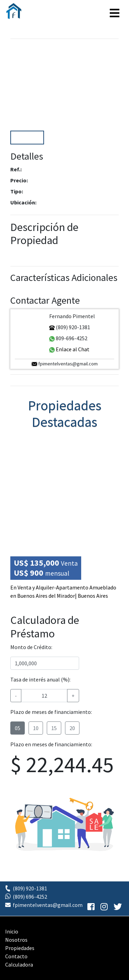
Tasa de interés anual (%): (40, 679)
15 (54, 728)
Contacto (16, 956)
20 (72, 728)
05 (18, 728)
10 (36, 728)
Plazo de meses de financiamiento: (51, 712)
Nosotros (16, 940)
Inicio (12, 931)
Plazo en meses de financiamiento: (51, 744)
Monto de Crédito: (31, 647)
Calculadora (19, 964)
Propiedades (20, 948)
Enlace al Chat (69, 349)
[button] (111, 86)
